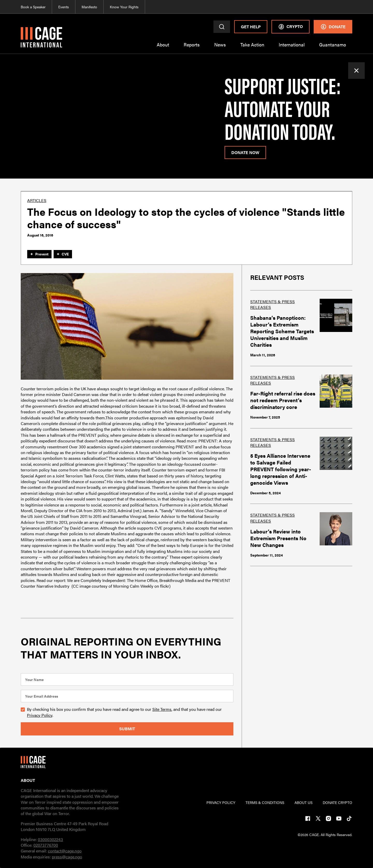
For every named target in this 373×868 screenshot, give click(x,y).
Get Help (251, 27)
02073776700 (46, 845)
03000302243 (50, 839)
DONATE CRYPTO (338, 802)
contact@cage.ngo (65, 851)
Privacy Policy (40, 715)
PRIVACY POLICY (221, 802)
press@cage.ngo (67, 857)
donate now (245, 152)
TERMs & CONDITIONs (265, 802)
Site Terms (162, 709)
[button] (163, 48)
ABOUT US (303, 802)
